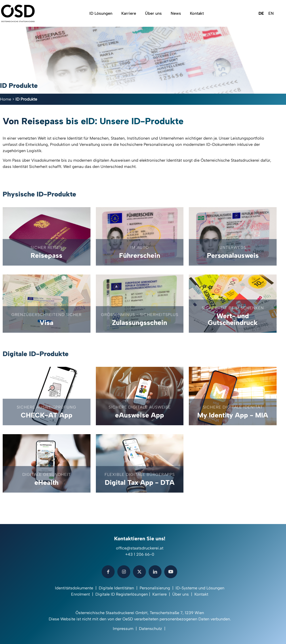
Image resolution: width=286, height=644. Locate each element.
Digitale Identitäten (116, 588)
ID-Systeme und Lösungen (200, 588)
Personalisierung (155, 588)
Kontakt (201, 594)
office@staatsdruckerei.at (140, 548)
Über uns (181, 594)
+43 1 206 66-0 (140, 554)
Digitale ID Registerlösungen (122, 594)
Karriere (160, 594)
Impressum (123, 629)
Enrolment (80, 594)
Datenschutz (150, 629)
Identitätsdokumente (74, 588)
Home (6, 99)
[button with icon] (108, 572)
